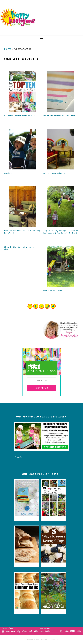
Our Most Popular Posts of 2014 (20, 116)
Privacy (18, 457)
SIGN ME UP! (42, 388)
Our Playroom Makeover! (54, 173)
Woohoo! (8, 173)
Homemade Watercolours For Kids (59, 116)
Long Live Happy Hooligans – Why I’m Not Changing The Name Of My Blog (61, 232)
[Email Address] (42, 380)
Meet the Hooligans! (52, 291)
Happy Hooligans (19, 18)
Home (8, 49)
